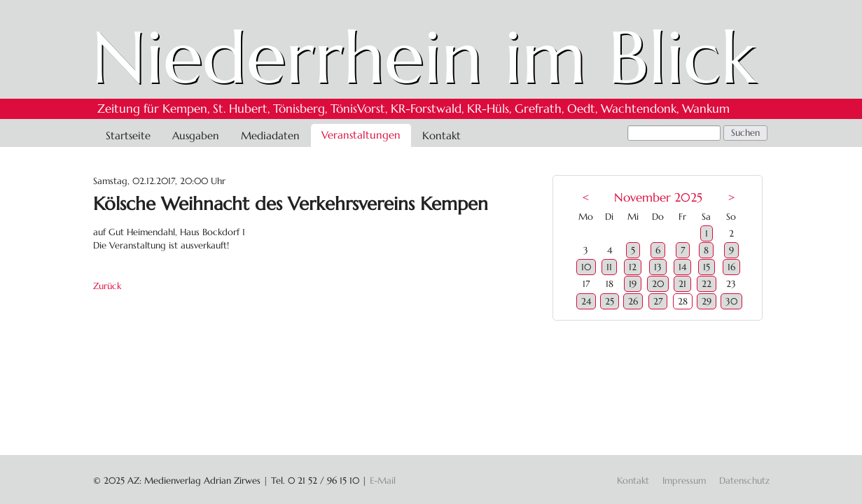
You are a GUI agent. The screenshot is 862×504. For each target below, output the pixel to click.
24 (586, 301)
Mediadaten (270, 135)
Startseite (128, 135)
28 (683, 301)
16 (731, 267)
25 (610, 301)
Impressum (684, 481)
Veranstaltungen (361, 135)
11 (609, 267)
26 (633, 301)
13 (658, 267)
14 (682, 267)
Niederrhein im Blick (424, 57)
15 (707, 267)
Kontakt (442, 135)
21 (682, 284)
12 (633, 267)
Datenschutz (744, 481)
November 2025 (658, 198)
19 (633, 284)
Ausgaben (196, 135)
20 (658, 284)
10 (586, 267)
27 (658, 301)
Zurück (107, 286)
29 (707, 301)
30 (731, 301)
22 (707, 284)
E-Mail (383, 481)
